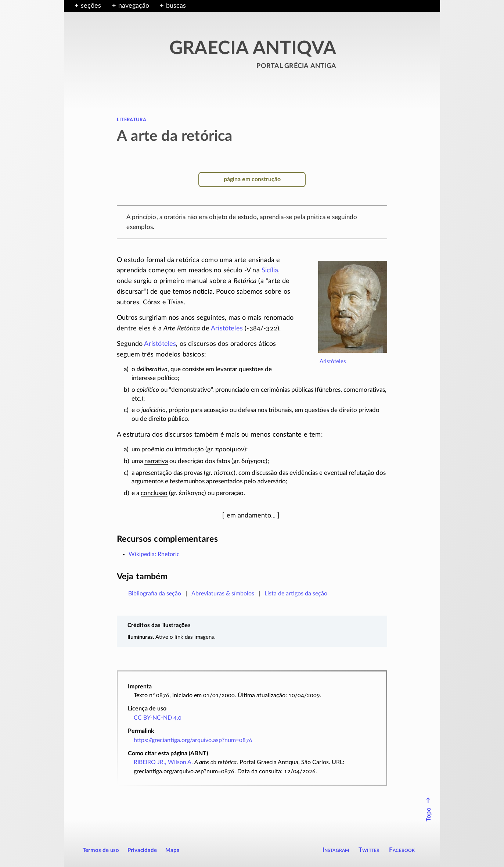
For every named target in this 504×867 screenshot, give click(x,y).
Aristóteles (333, 361)
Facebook (402, 850)
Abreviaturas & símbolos (223, 594)
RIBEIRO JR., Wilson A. (163, 762)
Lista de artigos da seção (296, 594)
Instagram (336, 850)
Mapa (172, 850)
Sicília (270, 271)
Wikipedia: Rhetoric (154, 554)
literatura (132, 119)
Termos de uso (101, 850)
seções (91, 6)
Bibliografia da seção (155, 594)
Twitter (369, 850)
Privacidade (142, 850)
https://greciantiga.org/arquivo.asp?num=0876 (193, 740)
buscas (176, 6)
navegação (134, 6)
